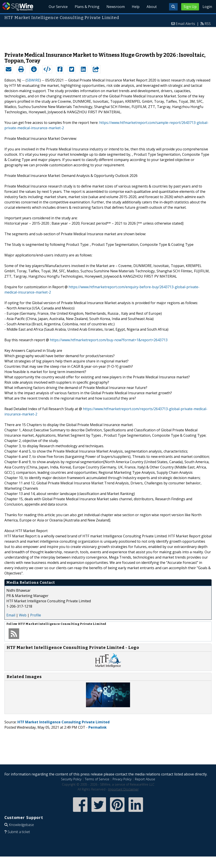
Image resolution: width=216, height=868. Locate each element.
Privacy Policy (122, 779)
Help (136, 7)
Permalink (98, 727)
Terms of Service (97, 779)
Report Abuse (145, 779)
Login (207, 7)
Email (11, 615)
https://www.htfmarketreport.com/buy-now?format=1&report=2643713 (109, 340)
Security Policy (71, 779)
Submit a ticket (19, 832)
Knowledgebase (21, 825)
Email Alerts (185, 24)
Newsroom (116, 7)
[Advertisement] (108, 37)
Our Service (58, 7)
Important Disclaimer (123, 789)
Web (23, 615)
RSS (208, 24)
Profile (36, 615)
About (152, 7)
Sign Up (190, 7)
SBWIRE (33, 80)
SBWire (18, 7)
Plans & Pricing (87, 7)
